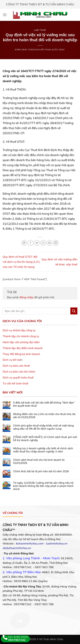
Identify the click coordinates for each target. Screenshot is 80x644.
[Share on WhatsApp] (24, 243)
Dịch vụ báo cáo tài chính (19, 372)
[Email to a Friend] (43, 243)
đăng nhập (26, 297)
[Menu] (5, 15)
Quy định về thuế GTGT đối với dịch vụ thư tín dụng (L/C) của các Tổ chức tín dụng (21, 262)
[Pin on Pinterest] (50, 243)
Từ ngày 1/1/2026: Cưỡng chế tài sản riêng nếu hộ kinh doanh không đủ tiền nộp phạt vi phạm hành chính (43, 486)
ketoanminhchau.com (30, 543)
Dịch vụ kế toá (12, 360)
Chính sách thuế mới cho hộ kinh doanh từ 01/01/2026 (39, 461)
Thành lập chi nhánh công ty (21, 336)
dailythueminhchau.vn (17, 548)
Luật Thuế (40, 30)
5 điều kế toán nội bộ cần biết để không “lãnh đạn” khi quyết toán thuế (44, 404)
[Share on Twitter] (37, 243)
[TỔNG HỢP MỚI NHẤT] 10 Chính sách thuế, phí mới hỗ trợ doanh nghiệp (45, 439)
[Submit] (74, 311)
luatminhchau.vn (57, 543)
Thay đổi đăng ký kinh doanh (21, 354)
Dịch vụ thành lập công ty (19, 330)
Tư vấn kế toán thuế (15, 383)
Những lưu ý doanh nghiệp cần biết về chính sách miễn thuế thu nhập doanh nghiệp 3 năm (43, 450)
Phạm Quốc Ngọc (55, 50)
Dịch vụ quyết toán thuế (18, 377)
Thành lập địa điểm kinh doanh (23, 348)
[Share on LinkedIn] (56, 243)
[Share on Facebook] (30, 243)
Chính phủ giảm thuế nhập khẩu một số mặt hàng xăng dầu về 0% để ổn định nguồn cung (43, 427)
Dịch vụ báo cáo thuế (16, 366)
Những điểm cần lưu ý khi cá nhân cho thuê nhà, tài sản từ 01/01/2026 (44, 416)
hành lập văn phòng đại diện (21, 342)
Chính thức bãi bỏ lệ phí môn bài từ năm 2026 (41, 471)
